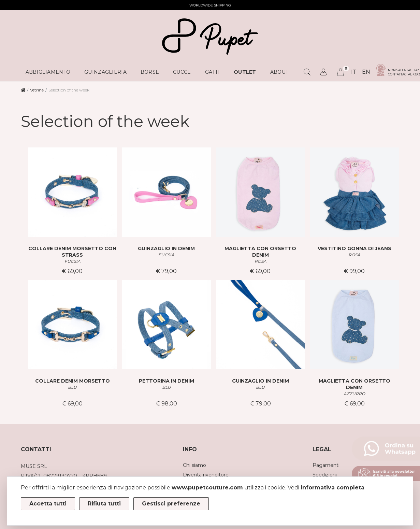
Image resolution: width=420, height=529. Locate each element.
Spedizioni (325, 475)
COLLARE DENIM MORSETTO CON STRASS (72, 252)
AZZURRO (354, 394)
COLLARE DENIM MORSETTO (73, 381)
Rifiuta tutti (104, 504)
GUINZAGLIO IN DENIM (166, 248)
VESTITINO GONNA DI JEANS (354, 248)
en (366, 72)
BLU (72, 387)
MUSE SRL (34, 466)
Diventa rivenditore (206, 475)
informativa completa (332, 488)
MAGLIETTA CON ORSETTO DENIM (260, 252)
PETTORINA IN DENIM (166, 381)
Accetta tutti (48, 504)
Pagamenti (326, 465)
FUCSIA (73, 261)
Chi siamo (194, 465)
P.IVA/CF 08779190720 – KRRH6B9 (64, 476)
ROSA (260, 261)
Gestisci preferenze (171, 504)
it (354, 72)
